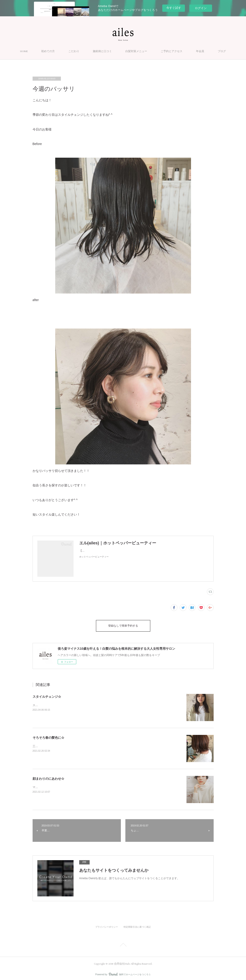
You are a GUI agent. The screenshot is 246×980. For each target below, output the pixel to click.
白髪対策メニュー (136, 51)
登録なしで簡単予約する (123, 625)
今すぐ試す (174, 8)
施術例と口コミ (102, 51)
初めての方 (48, 51)
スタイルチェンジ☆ (47, 694)
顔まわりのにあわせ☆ (48, 776)
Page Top (123, 943)
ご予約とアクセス (172, 51)
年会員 (200, 51)
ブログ (222, 51)
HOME (24, 51)
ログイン (201, 8)
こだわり (74, 51)
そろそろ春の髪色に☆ (48, 735)
